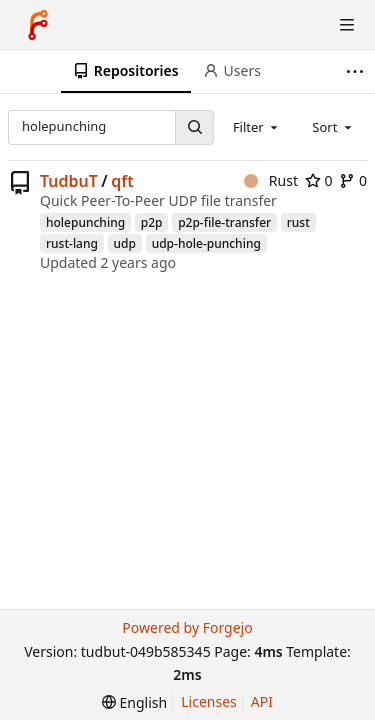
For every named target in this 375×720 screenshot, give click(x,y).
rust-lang (72, 243)
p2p (152, 222)
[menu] (134, 702)
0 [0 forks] (353, 180)
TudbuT (69, 181)
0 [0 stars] (319, 180)
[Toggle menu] (347, 25)
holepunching (85, 222)
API (262, 701)
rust (298, 222)
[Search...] (194, 127)
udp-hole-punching (206, 243)
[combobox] (257, 127)
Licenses (209, 701)
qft (122, 181)
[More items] (357, 71)
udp (125, 243)
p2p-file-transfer (224, 222)
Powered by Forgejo (187, 627)
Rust (271, 180)
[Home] (38, 25)
